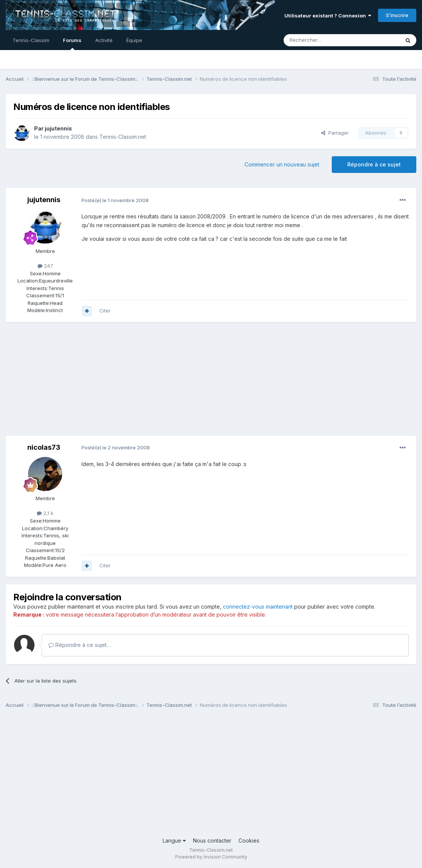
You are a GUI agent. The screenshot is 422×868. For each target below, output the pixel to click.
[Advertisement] (144, 383)
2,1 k (45, 513)
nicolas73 (44, 447)
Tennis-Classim (31, 40)
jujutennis (58, 128)
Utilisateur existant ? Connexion (328, 16)
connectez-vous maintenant (258, 607)
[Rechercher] (325, 40)
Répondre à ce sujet (374, 164)
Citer (105, 311)
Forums (72, 44)
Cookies (249, 841)
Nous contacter (212, 841)
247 (45, 266)
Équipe (134, 40)
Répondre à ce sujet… (80, 645)
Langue (174, 841)
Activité (104, 40)
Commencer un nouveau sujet (282, 164)
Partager (335, 133)
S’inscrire (397, 15)
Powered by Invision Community (211, 857)
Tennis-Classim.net (123, 137)
